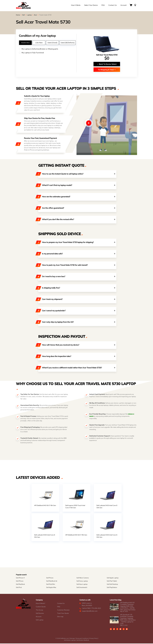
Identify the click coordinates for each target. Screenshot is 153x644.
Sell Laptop (40, 620)
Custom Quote (41, 607)
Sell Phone (50, 578)
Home (18, 15)
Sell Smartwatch (82, 588)
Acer (35, 15)
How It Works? (40, 604)
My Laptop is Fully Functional (48, 53)
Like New (39, 43)
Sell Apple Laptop (113, 578)
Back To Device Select (107, 64)
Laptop (29, 15)
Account (124, 6)
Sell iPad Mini (51, 585)
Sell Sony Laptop (82, 582)
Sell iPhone (20, 582)
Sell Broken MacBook (83, 641)
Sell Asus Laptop (82, 585)
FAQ (103, 6)
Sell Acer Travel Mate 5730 (107, 55)
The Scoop (39, 610)
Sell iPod (19, 588)
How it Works (76, 6)
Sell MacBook (20, 585)
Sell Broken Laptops (70, 641)
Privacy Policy (93, 639)
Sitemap (72, 639)
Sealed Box (25, 43)
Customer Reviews (63, 610)
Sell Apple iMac (51, 588)
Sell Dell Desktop (112, 585)
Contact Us (113, 6)
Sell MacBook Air (52, 582)
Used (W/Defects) (68, 43)
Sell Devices (40, 614)
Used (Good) (52, 43)
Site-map (60, 617)
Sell (23, 15)
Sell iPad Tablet (112, 582)
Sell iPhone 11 (20, 578)
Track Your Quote (63, 614)
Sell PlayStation (112, 588)
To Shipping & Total (107, 70)
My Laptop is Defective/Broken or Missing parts (48, 49)
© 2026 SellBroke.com (62, 639)
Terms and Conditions (82, 639)
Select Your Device (91, 6)
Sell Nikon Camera (83, 578)
